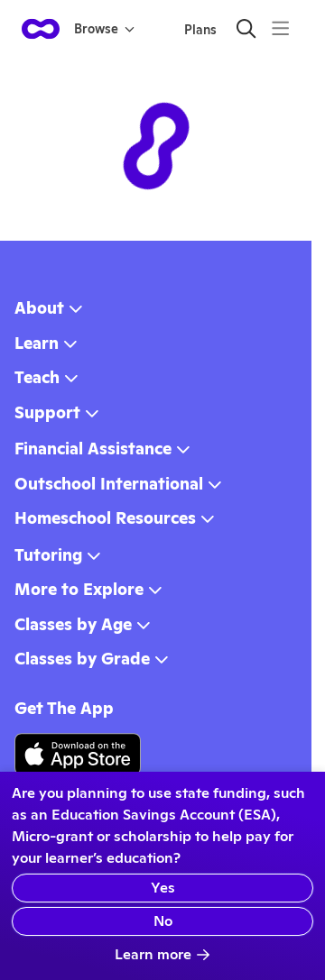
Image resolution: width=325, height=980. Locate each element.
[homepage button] (41, 29)
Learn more (162, 954)
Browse (104, 29)
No (163, 921)
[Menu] (280, 28)
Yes (163, 888)
